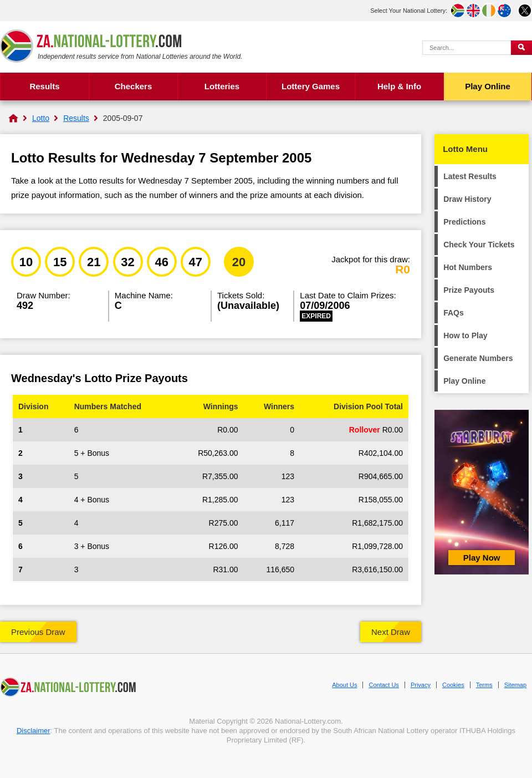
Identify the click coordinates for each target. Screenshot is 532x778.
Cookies (453, 685)
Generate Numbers (478, 358)
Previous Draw (38, 632)
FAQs (454, 313)
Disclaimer (34, 731)
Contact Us (383, 685)
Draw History (467, 199)
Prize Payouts (469, 290)
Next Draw (391, 632)
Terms (484, 685)
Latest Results (470, 176)
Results (44, 86)
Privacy (421, 685)
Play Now (482, 558)
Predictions (464, 222)
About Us (344, 685)
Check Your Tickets (479, 245)
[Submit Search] (521, 48)
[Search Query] (467, 48)
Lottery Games (311, 86)
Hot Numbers (468, 267)
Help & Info (399, 86)
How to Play (465, 335)
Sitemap (515, 685)
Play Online (488, 86)
